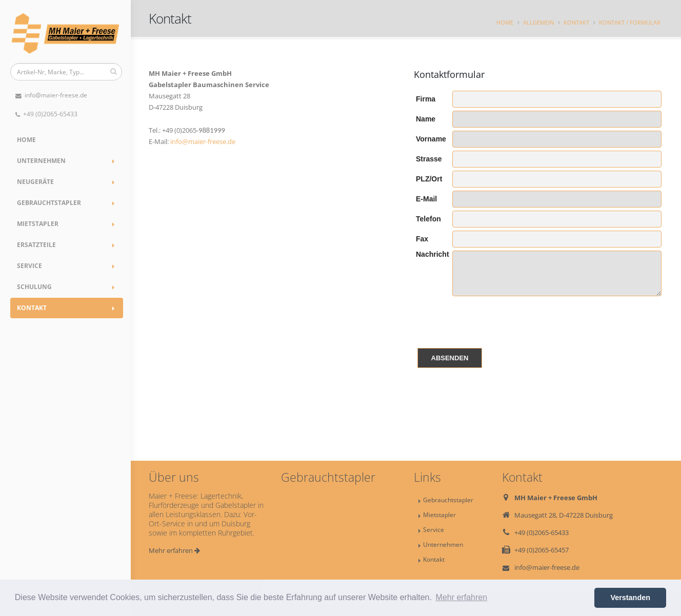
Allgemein (538, 22)
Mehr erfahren (174, 550)
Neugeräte (35, 182)
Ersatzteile (36, 245)
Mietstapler (38, 224)
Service (29, 266)
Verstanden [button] (630, 598)
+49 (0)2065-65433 (46, 114)
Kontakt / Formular (630, 22)
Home (26, 140)
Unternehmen (41, 161)
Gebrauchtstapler (49, 203)
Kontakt (32, 308)
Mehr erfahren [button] (462, 597)
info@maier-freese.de (51, 95)
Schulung (34, 287)
